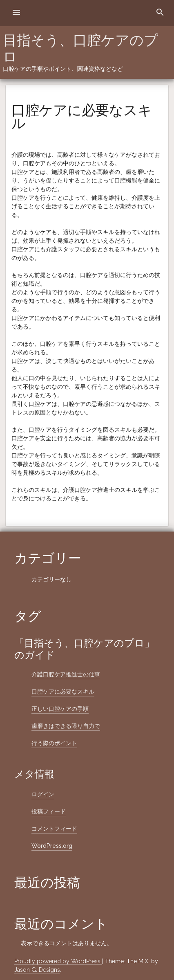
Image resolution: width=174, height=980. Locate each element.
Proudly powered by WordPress (58, 961)
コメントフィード (54, 829)
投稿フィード (49, 811)
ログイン (43, 794)
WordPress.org (52, 846)
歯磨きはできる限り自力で (66, 726)
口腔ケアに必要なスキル (63, 692)
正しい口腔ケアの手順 (60, 709)
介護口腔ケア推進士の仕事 (66, 674)
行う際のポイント (54, 743)
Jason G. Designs (37, 970)
